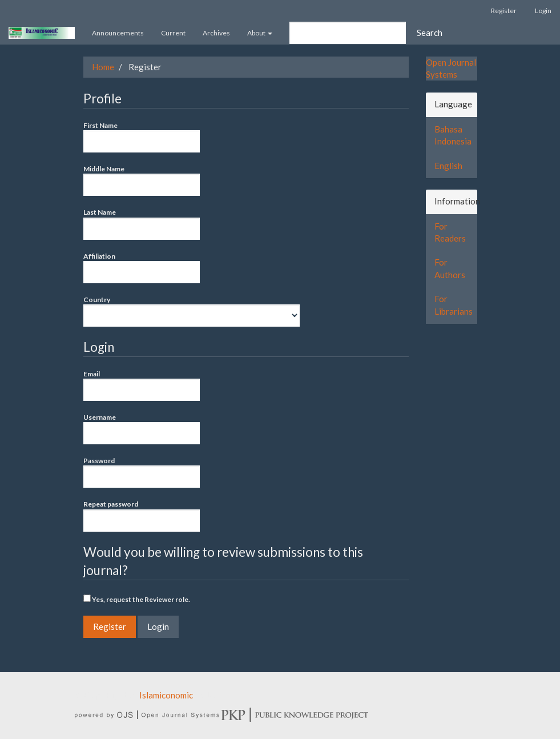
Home (103, 67)
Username (142, 429)
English (448, 166)
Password (142, 472)
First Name (142, 137)
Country (192, 311)
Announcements (118, 33)
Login (543, 11)
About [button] (260, 33)
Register (504, 11)
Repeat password (142, 515)
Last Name (142, 224)
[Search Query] (348, 33)
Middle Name (142, 180)
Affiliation (142, 268)
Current (173, 33)
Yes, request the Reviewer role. (137, 599)
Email (142, 385)
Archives (216, 33)
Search (430, 33)
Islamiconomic (166, 695)
